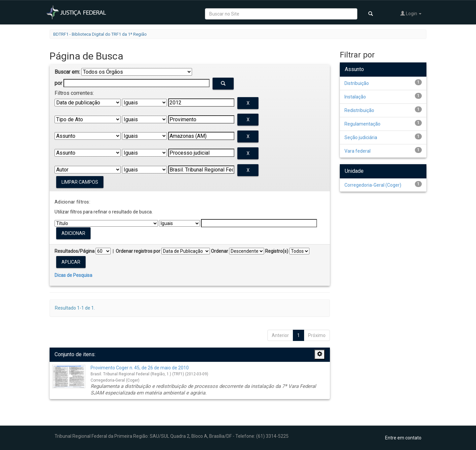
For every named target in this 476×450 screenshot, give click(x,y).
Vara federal (357, 151)
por (58, 83)
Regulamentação (362, 124)
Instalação (355, 97)
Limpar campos (80, 182)
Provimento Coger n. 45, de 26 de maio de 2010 (140, 368)
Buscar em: (67, 72)
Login (411, 13)
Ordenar (219, 251)
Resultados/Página (75, 251)
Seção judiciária (361, 137)
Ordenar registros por (138, 251)
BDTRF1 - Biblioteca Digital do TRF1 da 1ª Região (100, 34)
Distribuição (357, 83)
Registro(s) (277, 251)
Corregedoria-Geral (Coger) (373, 185)
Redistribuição (359, 110)
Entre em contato (403, 438)
